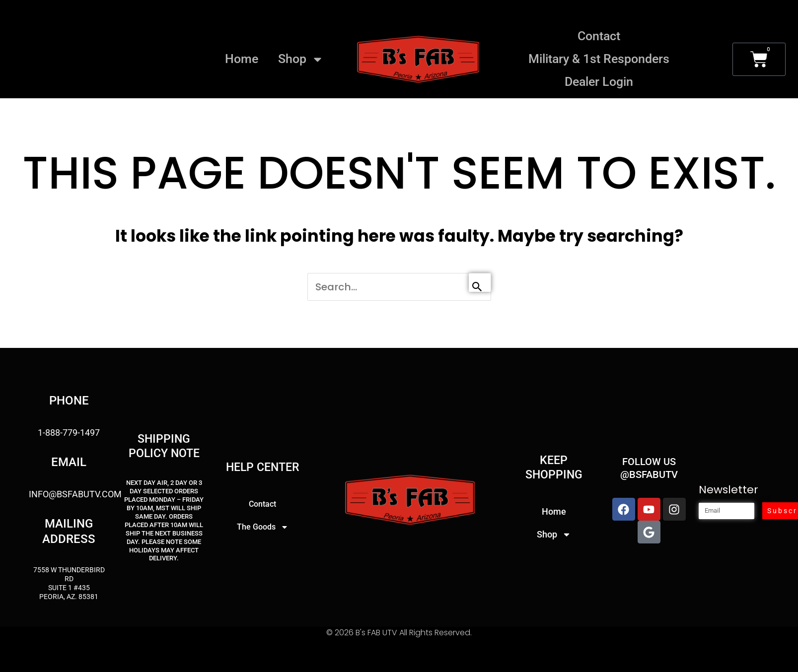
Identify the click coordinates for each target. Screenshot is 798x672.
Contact (599, 36)
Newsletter (728, 491)
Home (242, 59)
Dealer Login (599, 82)
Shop (301, 59)
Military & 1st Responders (599, 59)
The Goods (263, 529)
